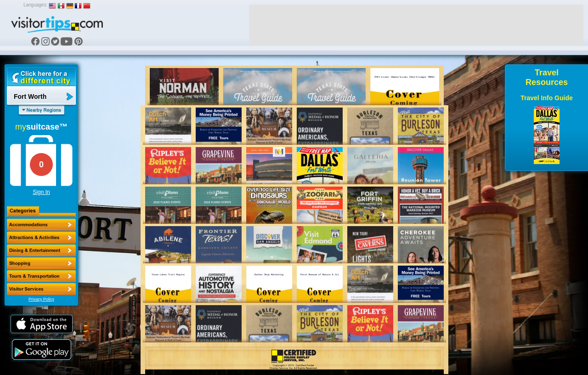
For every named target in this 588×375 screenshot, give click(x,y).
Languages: (35, 5)
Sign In (41, 192)
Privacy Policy (41, 299)
